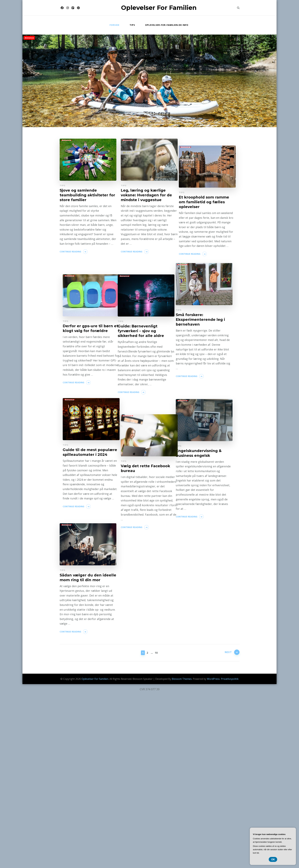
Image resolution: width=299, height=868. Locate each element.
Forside (115, 25)
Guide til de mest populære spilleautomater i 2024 (143, 572)
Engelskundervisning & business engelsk (83, 586)
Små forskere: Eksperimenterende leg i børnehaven (84, 329)
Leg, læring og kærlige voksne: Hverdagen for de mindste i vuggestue (142, 195)
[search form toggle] (238, 8)
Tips (132, 25)
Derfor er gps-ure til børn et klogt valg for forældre (144, 447)
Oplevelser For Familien (159, 8)
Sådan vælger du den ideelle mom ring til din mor (88, 720)
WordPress (213, 679)
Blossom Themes (182, 679)
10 (156, 652)
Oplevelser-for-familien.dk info (167, 25)
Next (228, 652)
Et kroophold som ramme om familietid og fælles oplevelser (141, 320)
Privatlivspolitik (230, 679)
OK (273, 859)
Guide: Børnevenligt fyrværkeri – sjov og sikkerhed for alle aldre (83, 454)
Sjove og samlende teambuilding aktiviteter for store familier (87, 195)
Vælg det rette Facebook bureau (141, 701)
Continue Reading (70, 252)
